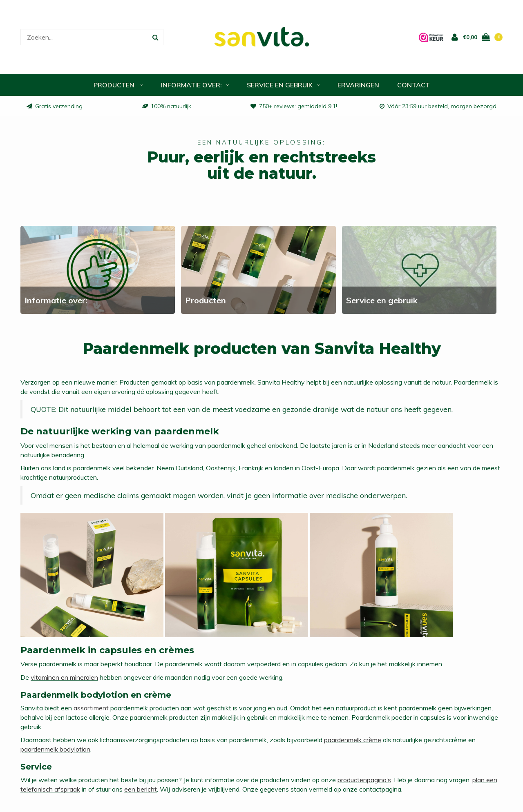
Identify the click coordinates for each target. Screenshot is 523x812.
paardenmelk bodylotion (55, 750)
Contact (413, 86)
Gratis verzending (55, 107)
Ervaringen (358, 86)
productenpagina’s (364, 781)
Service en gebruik (283, 86)
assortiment (91, 709)
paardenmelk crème (353, 741)
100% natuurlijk (167, 107)
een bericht (141, 790)
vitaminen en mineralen (64, 678)
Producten (118, 86)
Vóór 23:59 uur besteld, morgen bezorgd (438, 107)
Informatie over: (195, 86)
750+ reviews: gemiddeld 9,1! (294, 107)
